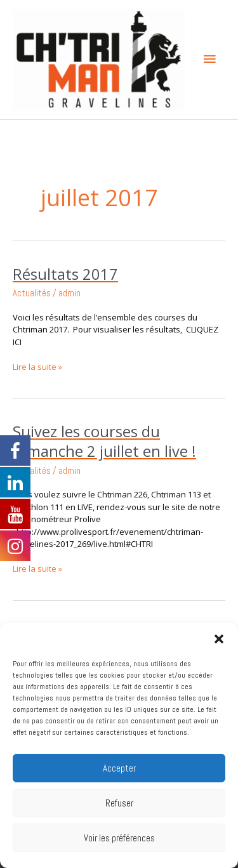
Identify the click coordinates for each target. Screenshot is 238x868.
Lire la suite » (37, 367)
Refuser (119, 803)
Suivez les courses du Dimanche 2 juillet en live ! (104, 441)
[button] (219, 639)
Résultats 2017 (65, 274)
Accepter (119, 768)
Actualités (32, 293)
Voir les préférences (119, 838)
